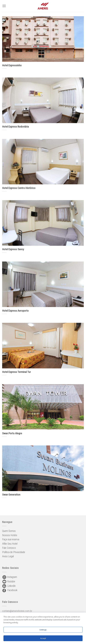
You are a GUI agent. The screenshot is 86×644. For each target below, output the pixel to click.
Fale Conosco (9, 548)
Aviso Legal (8, 556)
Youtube (9, 581)
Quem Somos (9, 531)
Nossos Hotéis (10, 535)
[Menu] (4, 6)
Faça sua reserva (11, 539)
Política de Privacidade (14, 552)
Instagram (10, 577)
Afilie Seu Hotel (10, 544)
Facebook (10, 590)
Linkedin (9, 586)
